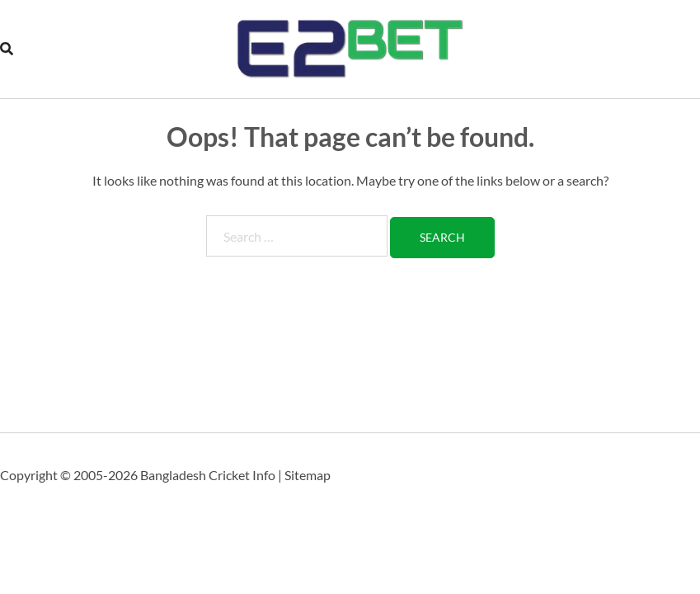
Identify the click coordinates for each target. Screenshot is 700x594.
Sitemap (308, 475)
